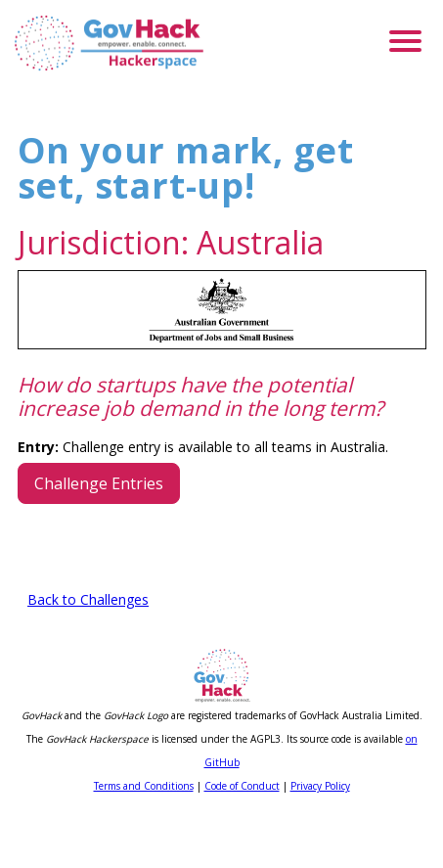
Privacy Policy (320, 837)
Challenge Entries (99, 534)
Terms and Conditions (144, 837)
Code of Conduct (242, 837)
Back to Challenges (88, 650)
